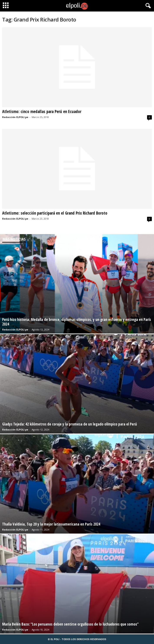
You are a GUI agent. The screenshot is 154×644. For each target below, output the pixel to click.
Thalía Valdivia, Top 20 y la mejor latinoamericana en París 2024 (51, 524)
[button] (147, 6)
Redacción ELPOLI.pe (15, 117)
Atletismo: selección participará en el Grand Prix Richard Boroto (55, 213)
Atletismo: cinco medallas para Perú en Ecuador (42, 112)
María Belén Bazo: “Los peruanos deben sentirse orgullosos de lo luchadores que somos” (70, 624)
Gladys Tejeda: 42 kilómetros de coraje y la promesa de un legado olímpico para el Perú (70, 424)
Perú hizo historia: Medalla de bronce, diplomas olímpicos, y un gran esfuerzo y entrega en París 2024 (77, 322)
